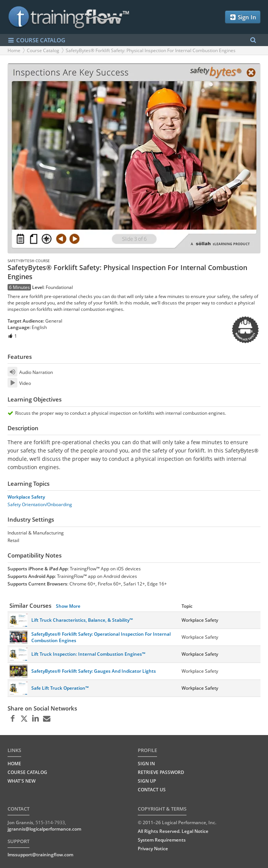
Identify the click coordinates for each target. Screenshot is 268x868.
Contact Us (152, 790)
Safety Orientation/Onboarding (40, 504)
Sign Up (147, 781)
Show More (68, 606)
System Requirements (162, 840)
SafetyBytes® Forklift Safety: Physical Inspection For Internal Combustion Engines (151, 50)
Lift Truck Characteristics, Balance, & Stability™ (82, 620)
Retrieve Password (161, 772)
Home (14, 50)
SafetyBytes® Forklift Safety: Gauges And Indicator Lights (94, 671)
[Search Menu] (253, 40)
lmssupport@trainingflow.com (40, 855)
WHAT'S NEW (22, 781)
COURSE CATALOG (36, 40)
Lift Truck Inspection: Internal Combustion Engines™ (88, 654)
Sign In (243, 17)
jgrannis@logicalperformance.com (44, 829)
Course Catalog (43, 50)
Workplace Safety (26, 497)
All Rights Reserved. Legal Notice (173, 831)
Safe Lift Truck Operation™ (60, 688)
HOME (14, 764)
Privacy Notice (153, 849)
